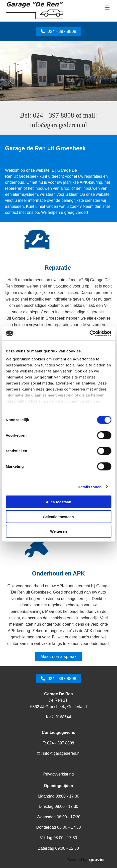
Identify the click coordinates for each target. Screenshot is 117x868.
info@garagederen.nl (58, 125)
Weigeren (58, 531)
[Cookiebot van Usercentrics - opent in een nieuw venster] (89, 333)
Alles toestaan (59, 502)
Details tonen (90, 487)
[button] (58, 31)
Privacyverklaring (59, 774)
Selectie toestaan (58, 516)
